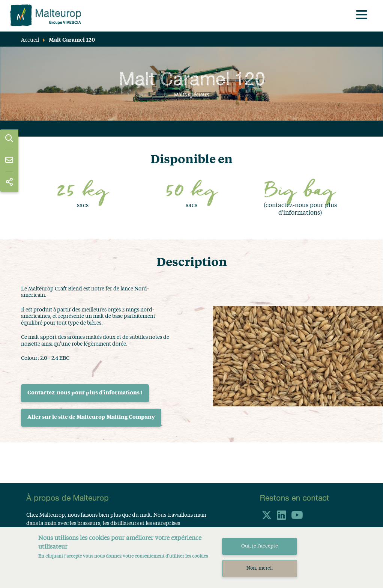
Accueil (30, 40)
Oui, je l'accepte (260, 551)
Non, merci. (260, 573)
